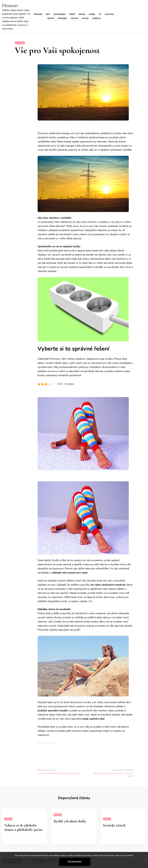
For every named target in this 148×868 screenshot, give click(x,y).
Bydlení (38, 14)
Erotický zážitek (114, 825)
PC (100, 14)
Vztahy (74, 18)
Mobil (92, 14)
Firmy (72, 14)
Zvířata (96, 18)
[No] (144, 860)
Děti (48, 14)
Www (85, 18)
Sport (51, 18)
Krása (82, 14)
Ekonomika (60, 14)
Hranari (10, 5)
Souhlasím (75, 862)
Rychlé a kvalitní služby (70, 821)
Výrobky (62, 18)
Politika (109, 14)
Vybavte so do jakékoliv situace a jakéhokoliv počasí (23, 828)
